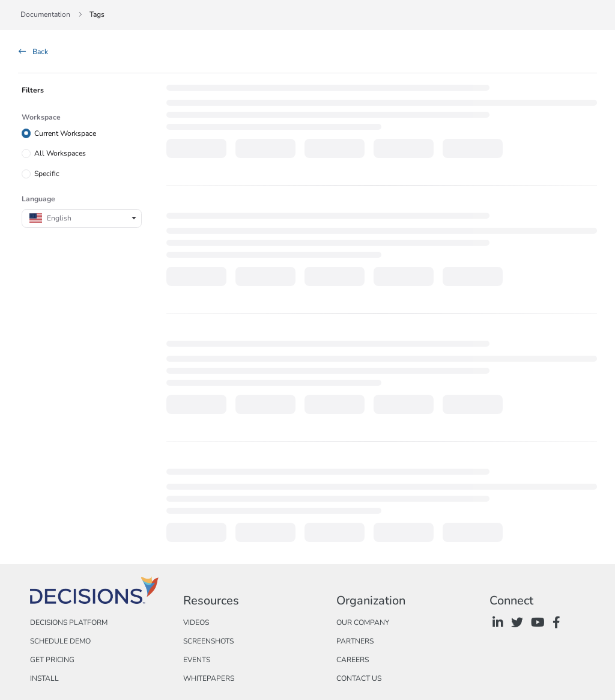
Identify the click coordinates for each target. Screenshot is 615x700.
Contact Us (359, 678)
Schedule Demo (60, 641)
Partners (355, 641)
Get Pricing (52, 660)
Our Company (363, 622)
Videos (196, 622)
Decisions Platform (69, 622)
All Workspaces (60, 153)
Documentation (45, 14)
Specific (47, 174)
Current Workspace (65, 133)
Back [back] (33, 52)
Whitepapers (209, 678)
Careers (353, 660)
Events (197, 660)
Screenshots (208, 641)
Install (44, 678)
